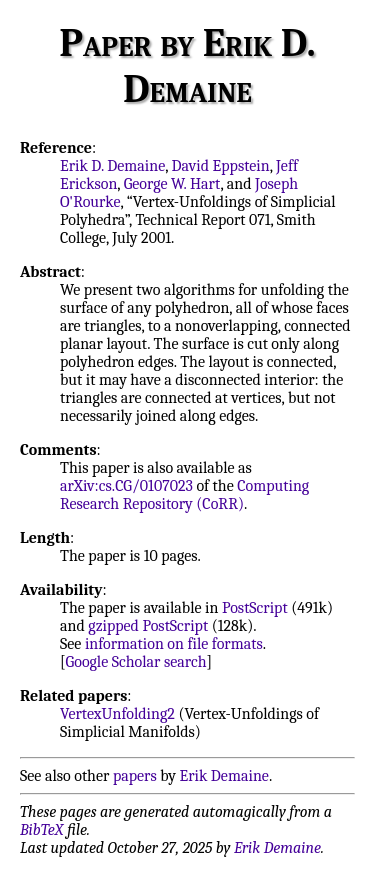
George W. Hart (172, 184)
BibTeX (41, 830)
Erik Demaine (224, 776)
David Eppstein (221, 166)
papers (135, 776)
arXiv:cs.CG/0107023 (126, 486)
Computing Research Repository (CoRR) (184, 495)
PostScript (255, 608)
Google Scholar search (136, 662)
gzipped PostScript (148, 626)
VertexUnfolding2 (117, 714)
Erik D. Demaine (112, 166)
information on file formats (174, 644)
